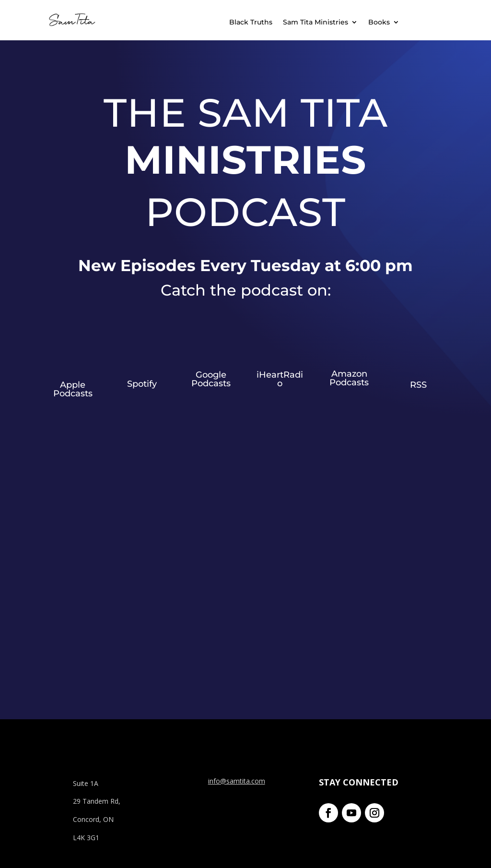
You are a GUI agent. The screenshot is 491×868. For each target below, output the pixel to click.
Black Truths (251, 23)
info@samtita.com (237, 781)
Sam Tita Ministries (316, 23)
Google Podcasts (211, 379)
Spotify (142, 384)
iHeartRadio (280, 379)
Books (379, 23)
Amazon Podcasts (349, 378)
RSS (418, 385)
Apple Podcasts (73, 389)
